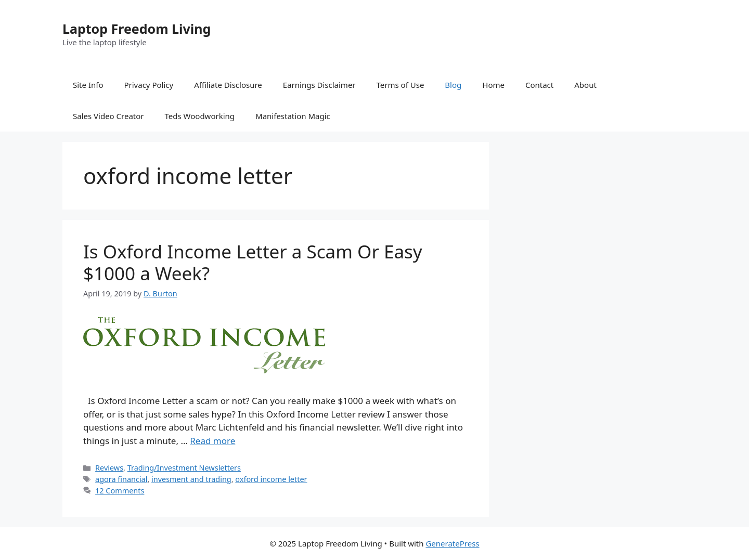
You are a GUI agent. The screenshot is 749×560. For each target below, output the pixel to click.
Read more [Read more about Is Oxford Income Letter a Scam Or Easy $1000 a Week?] (212, 441)
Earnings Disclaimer (319, 85)
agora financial (121, 479)
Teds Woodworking (200, 116)
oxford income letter (271, 479)
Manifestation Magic (293, 116)
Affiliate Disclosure (228, 85)
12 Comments (120, 491)
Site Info (88, 85)
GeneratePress (452, 543)
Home (493, 85)
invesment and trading (191, 479)
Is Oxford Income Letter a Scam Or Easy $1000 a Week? (253, 262)
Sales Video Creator (108, 116)
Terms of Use (401, 85)
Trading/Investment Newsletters (184, 468)
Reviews (109, 468)
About (585, 85)
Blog (453, 85)
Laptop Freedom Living (137, 29)
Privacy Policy (148, 85)
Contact (539, 85)
